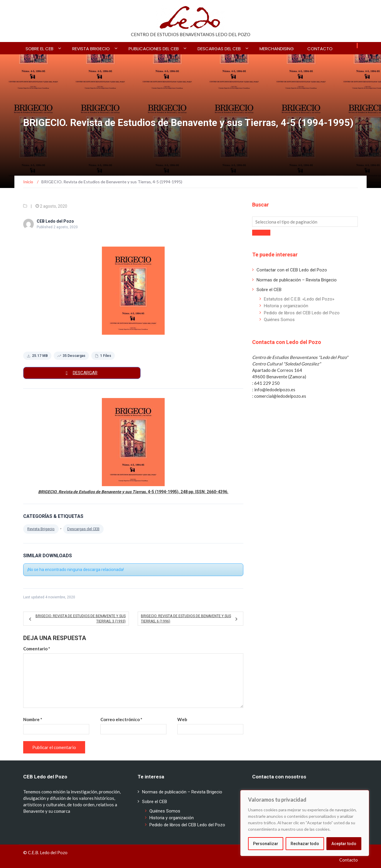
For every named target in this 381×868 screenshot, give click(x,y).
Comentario (37, 649)
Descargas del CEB (219, 49)
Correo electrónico (121, 719)
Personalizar (266, 844)
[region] (305, 823)
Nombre (33, 719)
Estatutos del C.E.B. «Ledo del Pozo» (299, 299)
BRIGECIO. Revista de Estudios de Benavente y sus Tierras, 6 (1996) (186, 619)
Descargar (85, 373)
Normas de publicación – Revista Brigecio (297, 280)
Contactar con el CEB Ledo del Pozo (292, 270)
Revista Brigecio (41, 529)
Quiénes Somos (279, 320)
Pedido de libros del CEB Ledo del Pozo (302, 313)
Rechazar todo (305, 844)
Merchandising (277, 49)
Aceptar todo (344, 844)
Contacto (320, 49)
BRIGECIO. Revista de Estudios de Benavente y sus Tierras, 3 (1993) (81, 619)
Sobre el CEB (39, 49)
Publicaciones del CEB (154, 49)
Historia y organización (286, 306)
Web (182, 719)
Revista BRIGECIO (91, 49)
